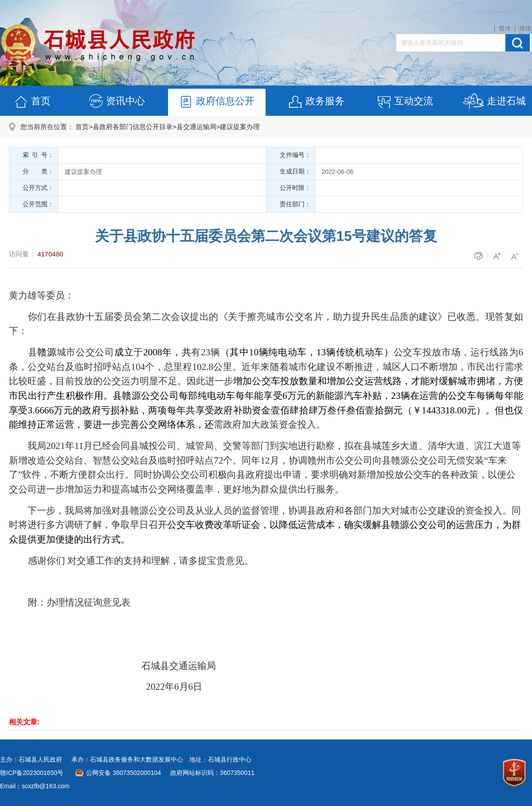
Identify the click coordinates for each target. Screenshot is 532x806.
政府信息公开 (216, 102)
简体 (525, 28)
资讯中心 (117, 102)
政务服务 (316, 102)
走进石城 (494, 102)
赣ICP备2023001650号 (32, 773)
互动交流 (405, 102)
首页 (32, 102)
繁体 (505, 28)
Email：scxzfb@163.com (35, 786)
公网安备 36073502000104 (123, 773)
